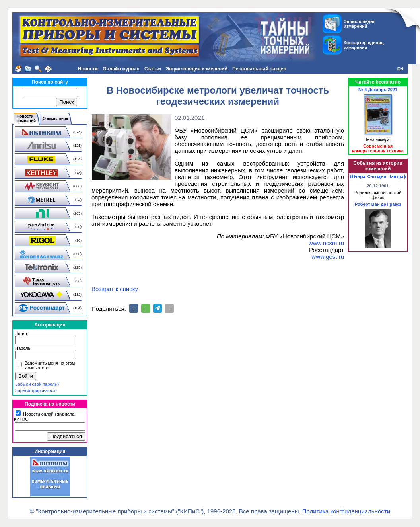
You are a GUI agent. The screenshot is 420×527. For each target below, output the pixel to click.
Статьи (153, 69)
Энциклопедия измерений (197, 69)
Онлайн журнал (121, 69)
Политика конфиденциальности (346, 511)
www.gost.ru (328, 257)
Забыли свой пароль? (37, 384)
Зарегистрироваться (36, 390)
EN (400, 69)
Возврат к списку (115, 289)
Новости (88, 69)
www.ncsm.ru (326, 243)
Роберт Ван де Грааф (378, 204)
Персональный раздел (259, 69)
